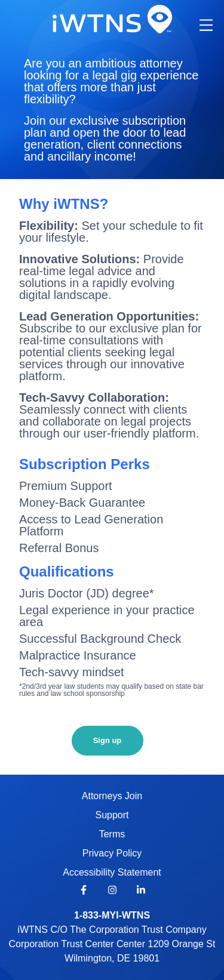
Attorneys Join (112, 796)
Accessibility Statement (112, 872)
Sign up (108, 740)
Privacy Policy (112, 853)
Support (112, 815)
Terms (112, 834)
